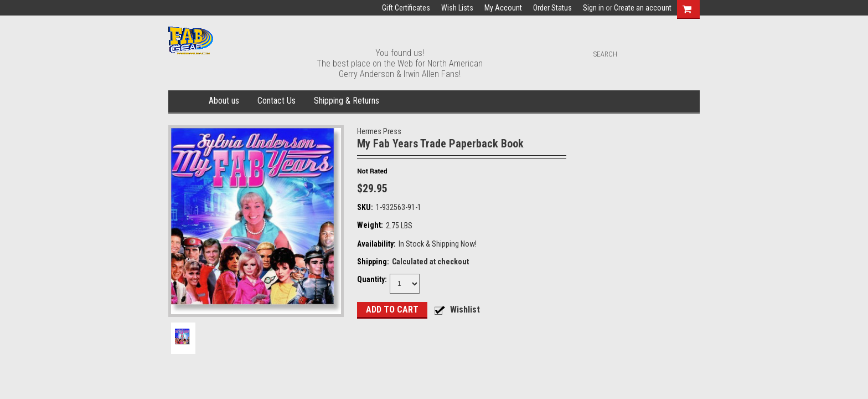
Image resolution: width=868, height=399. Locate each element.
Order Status (552, 8)
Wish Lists (457, 8)
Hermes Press (379, 131)
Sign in (593, 8)
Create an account (643, 8)
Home (186, 101)
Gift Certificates (406, 8)
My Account (503, 8)
